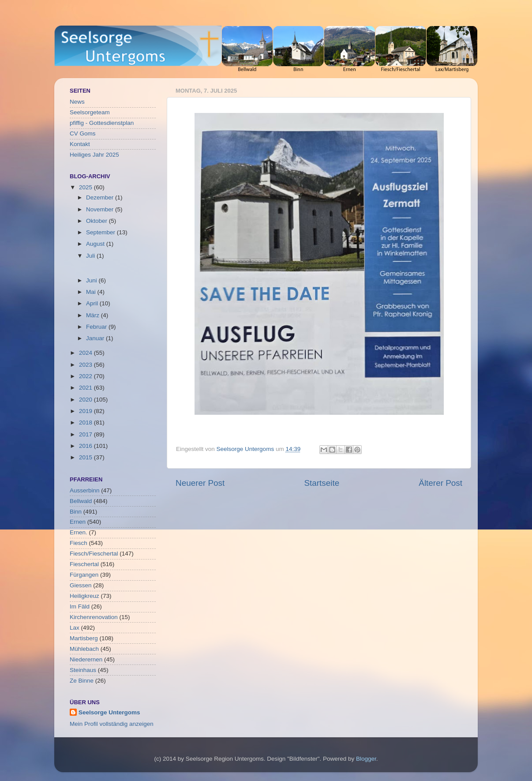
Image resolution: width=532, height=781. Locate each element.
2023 (86, 365)
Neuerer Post (200, 483)
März (94, 315)
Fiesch (79, 543)
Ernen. (79, 532)
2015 (86, 457)
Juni (92, 280)
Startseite (322, 483)
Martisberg (84, 638)
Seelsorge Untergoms (109, 712)
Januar (96, 338)
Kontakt (80, 144)
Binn (76, 512)
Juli (91, 256)
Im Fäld (80, 606)
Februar (97, 327)
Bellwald (81, 501)
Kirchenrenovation (94, 617)
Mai (92, 292)
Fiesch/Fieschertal (94, 554)
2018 (86, 422)
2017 (86, 434)
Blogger (366, 759)
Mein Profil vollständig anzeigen (112, 724)
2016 (86, 446)
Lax (75, 628)
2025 (86, 187)
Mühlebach (84, 649)
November (101, 209)
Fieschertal (84, 564)
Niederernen (86, 659)
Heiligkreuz (84, 596)
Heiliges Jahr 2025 (94, 155)
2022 (86, 376)
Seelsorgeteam (90, 112)
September (101, 232)
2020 (86, 400)
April (93, 303)
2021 (86, 388)
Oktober (97, 221)
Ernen (78, 522)
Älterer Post (440, 483)
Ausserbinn (85, 490)
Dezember (101, 197)
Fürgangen (84, 575)
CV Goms (83, 133)
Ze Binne (82, 681)
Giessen (81, 585)
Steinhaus (83, 670)
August (96, 244)
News (77, 102)
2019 (86, 411)
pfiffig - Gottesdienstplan (102, 123)
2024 (86, 353)
